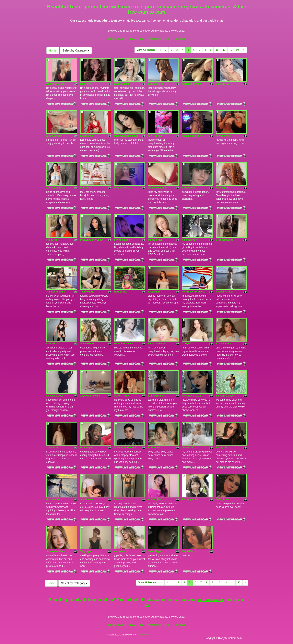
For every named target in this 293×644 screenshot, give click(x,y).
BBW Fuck (136, 39)
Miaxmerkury (223, 136)
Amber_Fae (155, 499)
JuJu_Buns (222, 499)
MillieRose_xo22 (191, 396)
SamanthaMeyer (225, 396)
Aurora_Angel (122, 396)
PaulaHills (86, 188)
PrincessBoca (54, 499)
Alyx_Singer (155, 136)
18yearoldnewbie (90, 396)
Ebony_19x (222, 448)
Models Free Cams (158, 39)
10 (217, 50)
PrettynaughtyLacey (92, 240)
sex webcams (211, 600)
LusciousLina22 (56, 188)
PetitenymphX (190, 499)
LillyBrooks (87, 136)
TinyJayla (86, 551)
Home (53, 50)
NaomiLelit (188, 448)
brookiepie (86, 448)
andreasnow (121, 551)
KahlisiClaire (155, 84)
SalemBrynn (155, 551)
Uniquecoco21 (122, 188)
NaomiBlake (53, 344)
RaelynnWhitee (225, 292)
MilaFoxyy (86, 84)
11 (224, 50)
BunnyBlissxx (122, 84)
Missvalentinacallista (126, 136)
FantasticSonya (157, 344)
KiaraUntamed (224, 344)
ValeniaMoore (190, 240)
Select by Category (76, 50)
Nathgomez (121, 292)
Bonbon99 (154, 448)
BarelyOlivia (189, 188)
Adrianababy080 (191, 84)
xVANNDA (52, 448)
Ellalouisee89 (54, 136)
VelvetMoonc (88, 344)
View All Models (146, 50)
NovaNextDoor (55, 396)
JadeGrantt (53, 240)
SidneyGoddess (56, 551)
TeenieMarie (87, 292)
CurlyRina (188, 344)
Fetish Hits (143, 635)
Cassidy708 (223, 84)
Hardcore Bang (117, 39)
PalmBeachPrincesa (194, 292)
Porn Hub (179, 39)
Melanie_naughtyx (192, 136)
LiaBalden (154, 292)
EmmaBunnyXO (157, 396)
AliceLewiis (87, 499)
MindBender (155, 240)
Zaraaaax (119, 499)
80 (237, 50)
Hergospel (222, 188)
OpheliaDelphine (158, 188)
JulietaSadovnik (56, 292)
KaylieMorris (189, 551)
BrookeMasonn (225, 240)
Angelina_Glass (56, 84)
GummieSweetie (124, 344)
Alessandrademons (125, 448)
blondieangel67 (123, 240)
